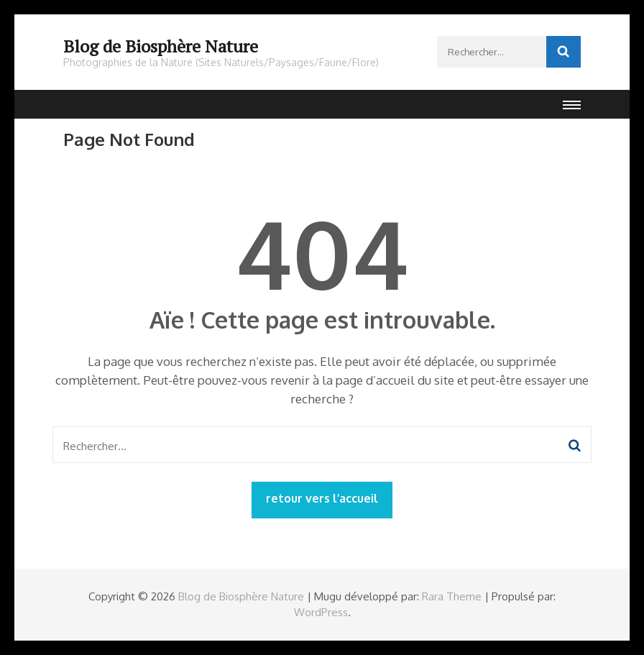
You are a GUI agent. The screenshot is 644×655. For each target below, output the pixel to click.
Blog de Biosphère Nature (161, 46)
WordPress (321, 612)
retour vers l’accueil (322, 498)
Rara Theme (452, 596)
